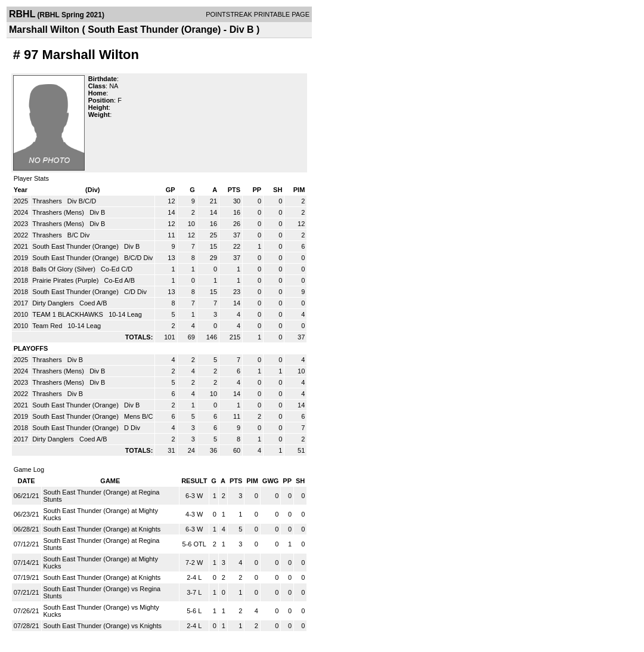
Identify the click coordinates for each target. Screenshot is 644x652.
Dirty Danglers (54, 303)
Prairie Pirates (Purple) (66, 280)
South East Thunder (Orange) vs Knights (103, 626)
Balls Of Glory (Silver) (65, 269)
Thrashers (48, 201)
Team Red (48, 326)
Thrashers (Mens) (59, 212)
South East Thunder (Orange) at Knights (102, 529)
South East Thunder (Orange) (76, 246)
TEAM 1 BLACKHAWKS (69, 314)
